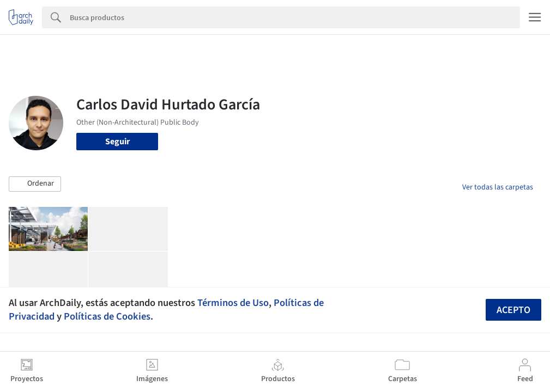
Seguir (117, 142)
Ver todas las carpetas (498, 187)
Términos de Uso (233, 303)
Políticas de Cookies (107, 316)
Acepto (513, 310)
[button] (35, 184)
